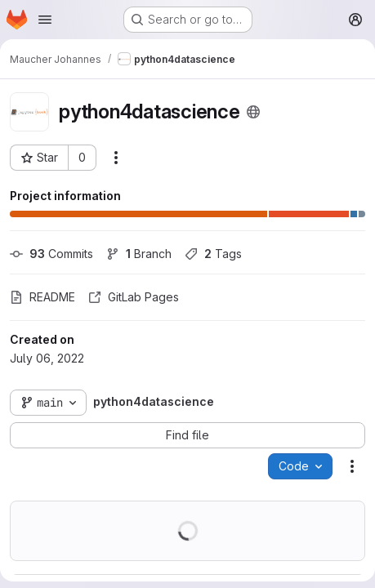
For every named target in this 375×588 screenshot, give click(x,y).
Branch (139, 254)
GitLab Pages (134, 297)
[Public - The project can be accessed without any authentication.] (253, 112)
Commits (51, 254)
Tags (213, 254)
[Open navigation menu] (45, 20)
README (42, 297)
